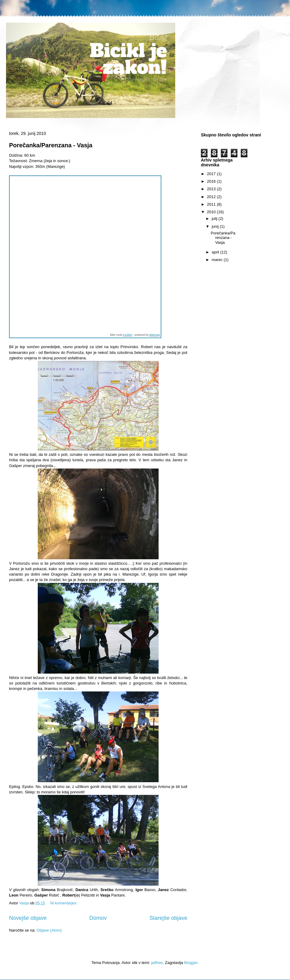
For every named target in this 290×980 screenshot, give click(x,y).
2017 (212, 174)
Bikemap (155, 335)
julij (215, 219)
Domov (98, 918)
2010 (212, 212)
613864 (127, 335)
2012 (212, 197)
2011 (212, 204)
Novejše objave (28, 918)
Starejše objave (168, 918)
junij (216, 226)
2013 (212, 189)
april (216, 252)
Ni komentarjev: (64, 903)
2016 (212, 181)
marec (218, 260)
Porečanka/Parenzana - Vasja (51, 145)
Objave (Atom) (49, 930)
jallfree (157, 963)
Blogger (191, 963)
